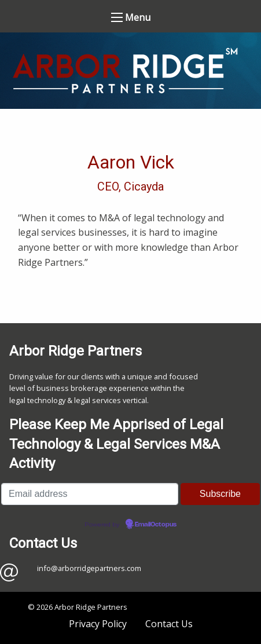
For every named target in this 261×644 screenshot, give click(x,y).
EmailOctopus (156, 525)
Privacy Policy (98, 624)
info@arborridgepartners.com (89, 568)
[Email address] (90, 494)
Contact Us (169, 624)
